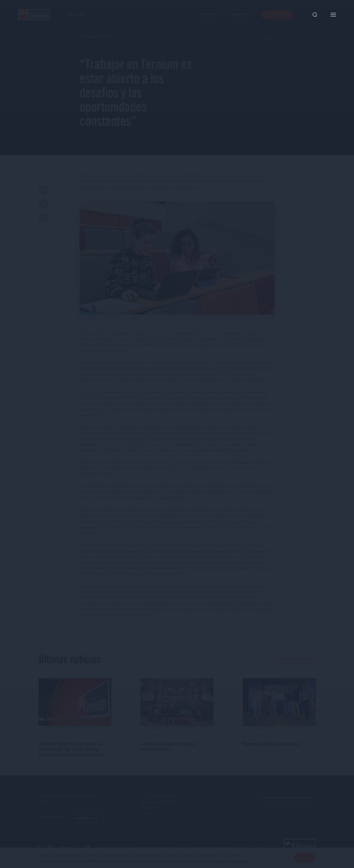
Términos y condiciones (158, 847)
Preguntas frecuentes (213, 847)
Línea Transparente (158, 796)
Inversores (150, 807)
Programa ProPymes (158, 802)
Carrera (147, 813)
